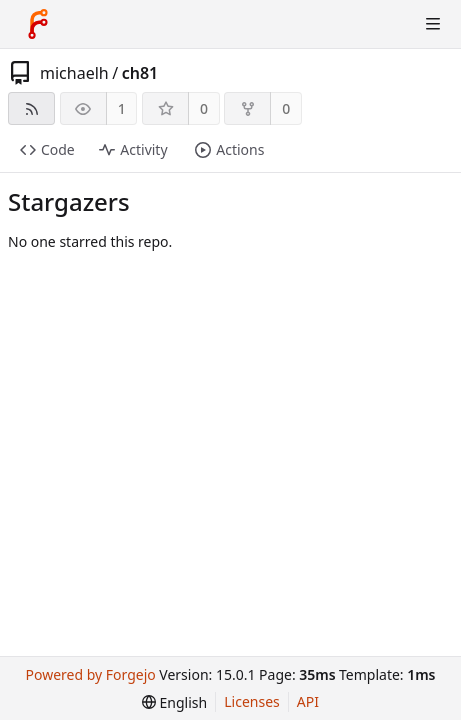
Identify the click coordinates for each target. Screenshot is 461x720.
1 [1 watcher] (122, 108)
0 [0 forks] (286, 108)
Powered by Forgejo (91, 674)
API (308, 701)
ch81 (140, 73)
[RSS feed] (31, 108)
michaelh (74, 73)
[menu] (174, 702)
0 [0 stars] (204, 108)
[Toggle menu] (433, 24)
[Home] (38, 24)
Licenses (252, 701)
